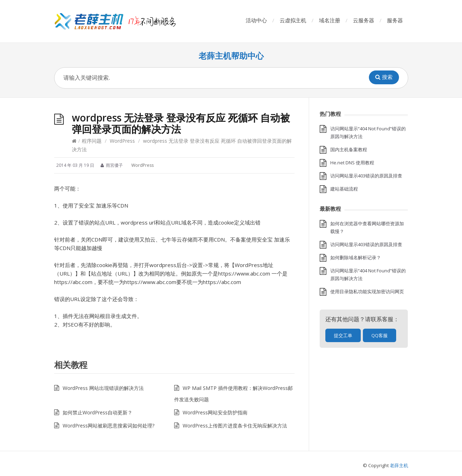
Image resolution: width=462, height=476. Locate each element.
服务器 (395, 20)
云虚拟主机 (293, 20)
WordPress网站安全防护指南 (215, 412)
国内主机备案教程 (349, 149)
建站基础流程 (344, 189)
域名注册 (330, 20)
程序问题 (92, 141)
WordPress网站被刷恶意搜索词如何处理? (109, 426)
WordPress (122, 141)
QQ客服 (380, 335)
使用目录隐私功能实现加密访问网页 (367, 291)
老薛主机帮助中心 (231, 56)
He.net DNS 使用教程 (352, 163)
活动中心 (256, 20)
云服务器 (364, 20)
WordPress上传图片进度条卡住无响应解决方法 (235, 426)
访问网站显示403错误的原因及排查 (366, 176)
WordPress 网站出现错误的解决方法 (103, 388)
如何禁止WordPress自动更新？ (98, 412)
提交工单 (343, 335)
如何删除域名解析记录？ (356, 257)
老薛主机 (399, 465)
